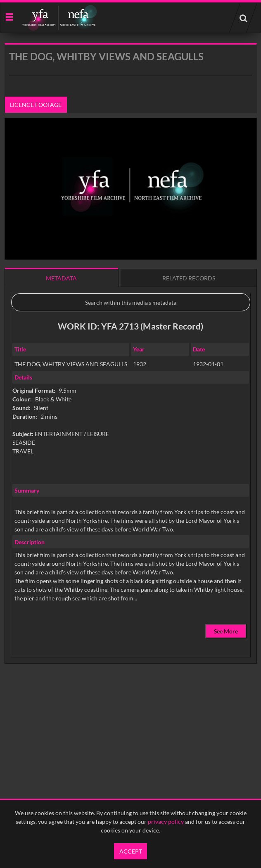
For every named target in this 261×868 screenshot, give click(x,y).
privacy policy (166, 822)
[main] (131, 374)
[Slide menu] (9, 16)
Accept (131, 851)
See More (226, 631)
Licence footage (36, 105)
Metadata (61, 278)
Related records (189, 278)
